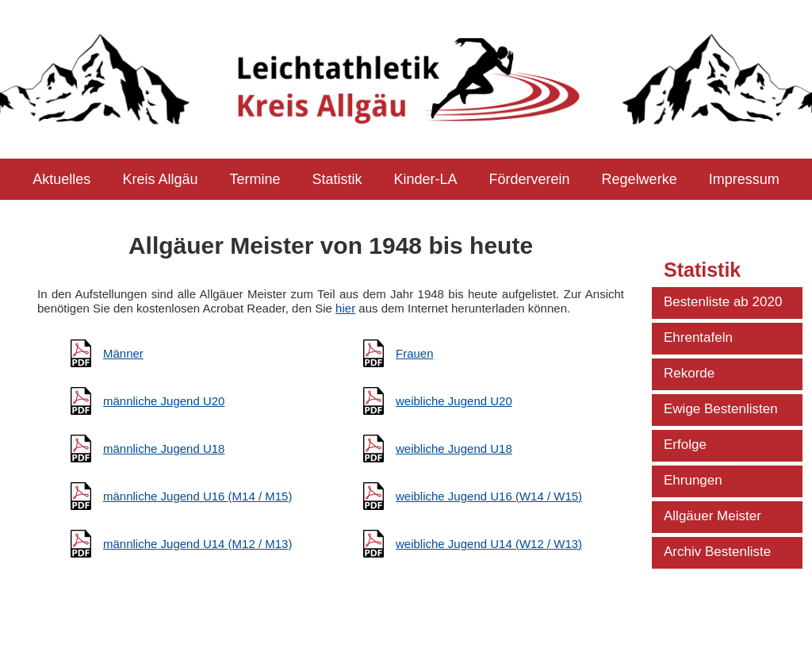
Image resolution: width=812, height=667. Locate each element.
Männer (123, 353)
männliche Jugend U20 (164, 401)
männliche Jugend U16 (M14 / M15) (197, 496)
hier (345, 308)
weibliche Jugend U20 (454, 401)
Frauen (415, 353)
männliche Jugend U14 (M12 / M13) (197, 544)
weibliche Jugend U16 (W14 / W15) (489, 496)
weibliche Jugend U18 (454, 448)
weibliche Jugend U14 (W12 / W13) (489, 544)
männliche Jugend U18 (164, 448)
